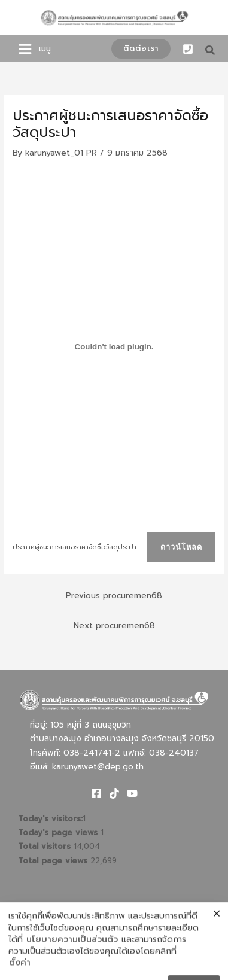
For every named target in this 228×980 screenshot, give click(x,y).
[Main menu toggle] (25, 49)
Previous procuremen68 (114, 596)
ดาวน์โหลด (181, 547)
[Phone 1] (188, 49)
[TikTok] (114, 793)
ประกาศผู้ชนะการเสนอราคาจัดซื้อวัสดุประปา (75, 547)
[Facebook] (96, 793)
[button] (141, 49)
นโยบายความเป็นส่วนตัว (72, 964)
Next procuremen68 (114, 626)
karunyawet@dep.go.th (98, 767)
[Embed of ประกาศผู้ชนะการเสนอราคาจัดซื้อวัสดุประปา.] (114, 346)
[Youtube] (132, 793)
